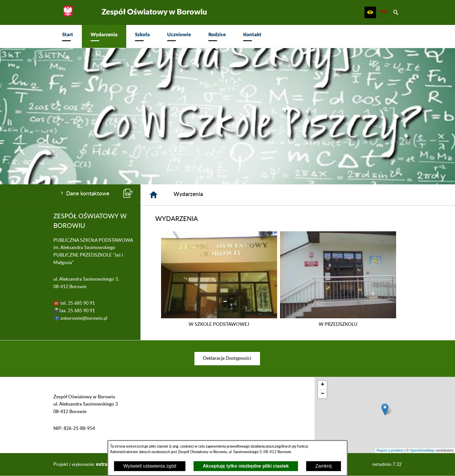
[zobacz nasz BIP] (383, 12)
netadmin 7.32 (387, 464)
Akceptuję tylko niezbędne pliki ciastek (246, 466)
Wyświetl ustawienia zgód (150, 466)
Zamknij (324, 466)
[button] (370, 12)
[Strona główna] (154, 195)
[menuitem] (68, 36)
